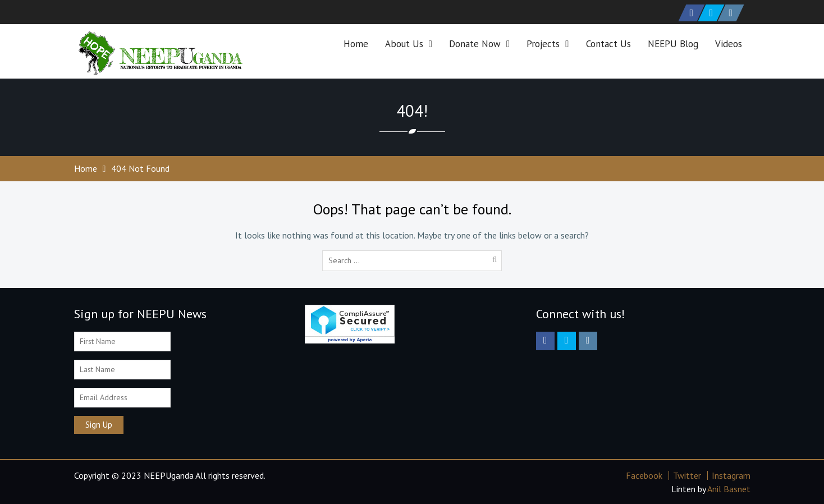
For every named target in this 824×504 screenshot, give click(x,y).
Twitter (687, 475)
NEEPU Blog (673, 44)
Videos (729, 44)
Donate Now (475, 44)
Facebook (644, 475)
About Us (404, 44)
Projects (543, 44)
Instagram (731, 475)
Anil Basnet (729, 489)
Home (356, 44)
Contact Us (608, 44)
